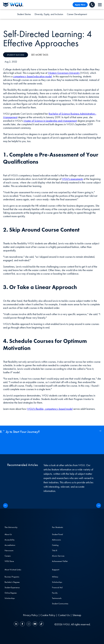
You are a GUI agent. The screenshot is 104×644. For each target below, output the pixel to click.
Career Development (77, 14)
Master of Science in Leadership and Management (50, 121)
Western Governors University (64, 73)
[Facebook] (22, 624)
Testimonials (57, 598)
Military (55, 577)
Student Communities (60, 604)
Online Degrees (11, 593)
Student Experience (12, 587)
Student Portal (57, 534)
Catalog (55, 545)
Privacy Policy (30, 615)
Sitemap (77, 615)
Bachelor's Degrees (12, 582)
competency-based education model (32, 76)
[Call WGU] (92, 5)
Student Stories (24, 14)
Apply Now (80, 5)
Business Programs (12, 577)
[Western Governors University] (13, 5)
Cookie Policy (48, 615)
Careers (8, 556)
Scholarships (10, 598)
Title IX (55, 550)
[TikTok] (41, 624)
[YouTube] (35, 624)
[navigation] (100, 5)
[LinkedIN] (16, 624)
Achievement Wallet (60, 561)
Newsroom (9, 550)
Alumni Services (58, 556)
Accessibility (10, 540)
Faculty (55, 593)
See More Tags (40, 55)
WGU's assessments (72, 179)
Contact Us (64, 615)
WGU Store (9, 561)
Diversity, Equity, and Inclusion (49, 14)
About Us (8, 534)
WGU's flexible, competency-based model (50, 409)
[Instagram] (29, 624)
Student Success (16, 55)
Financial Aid (57, 587)
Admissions (56, 540)
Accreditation (10, 545)
